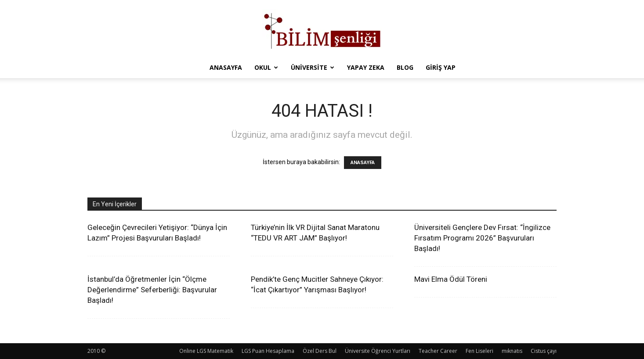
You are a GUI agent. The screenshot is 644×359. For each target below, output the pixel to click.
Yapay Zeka (366, 67)
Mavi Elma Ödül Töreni (451, 279)
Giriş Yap (441, 67)
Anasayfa (226, 67)
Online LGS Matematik (206, 351)
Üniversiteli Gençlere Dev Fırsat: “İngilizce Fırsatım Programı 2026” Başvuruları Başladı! (482, 238)
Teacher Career (438, 351)
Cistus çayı (544, 351)
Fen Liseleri (479, 351)
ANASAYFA (363, 163)
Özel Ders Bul (320, 351)
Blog (405, 67)
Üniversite (313, 67)
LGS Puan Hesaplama (268, 351)
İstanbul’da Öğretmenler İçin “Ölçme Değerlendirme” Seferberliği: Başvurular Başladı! (152, 290)
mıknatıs (512, 351)
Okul (266, 67)
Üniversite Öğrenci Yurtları (378, 351)
